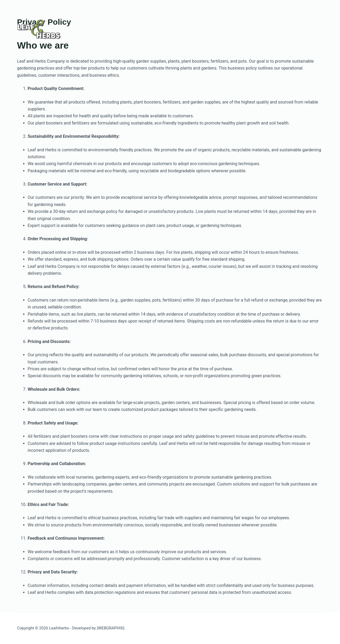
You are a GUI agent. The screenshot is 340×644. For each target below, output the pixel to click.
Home (101, 29)
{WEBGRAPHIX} (110, 628)
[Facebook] (19, 8)
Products (167, 29)
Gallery (204, 29)
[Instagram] (31, 8)
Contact (236, 29)
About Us (130, 29)
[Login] (305, 8)
